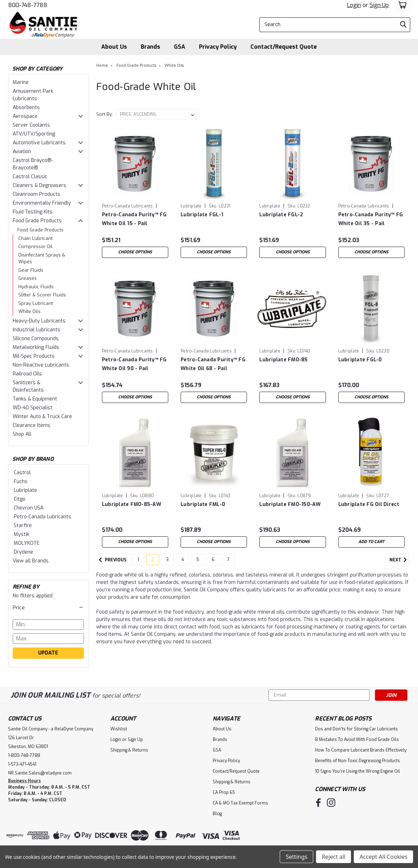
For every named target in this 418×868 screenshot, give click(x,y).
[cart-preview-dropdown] (401, 5)
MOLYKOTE (27, 543)
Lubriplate (25, 490)
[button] (48, 608)
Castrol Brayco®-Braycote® (33, 164)
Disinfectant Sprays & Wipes (42, 258)
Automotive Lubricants (39, 143)
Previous (112, 565)
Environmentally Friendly (42, 203)
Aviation (22, 152)
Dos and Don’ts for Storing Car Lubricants (356, 729)
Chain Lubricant (35, 238)
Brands (150, 47)
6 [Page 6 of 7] (213, 564)
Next (399, 565)
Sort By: (105, 114)
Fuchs (21, 481)
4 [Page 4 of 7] (183, 564)
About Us (114, 47)
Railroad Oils (27, 374)
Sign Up (379, 5)
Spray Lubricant (36, 303)
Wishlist (119, 729)
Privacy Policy (218, 47)
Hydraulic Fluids (36, 287)
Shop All (22, 434)
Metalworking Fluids (36, 347)
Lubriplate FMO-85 (283, 360)
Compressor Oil (35, 246)
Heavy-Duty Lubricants (39, 321)
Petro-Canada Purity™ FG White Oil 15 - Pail (134, 219)
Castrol (22, 473)
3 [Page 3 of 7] (167, 564)
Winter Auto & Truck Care (42, 417)
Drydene (23, 552)
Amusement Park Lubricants (33, 95)
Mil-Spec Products (34, 356)
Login (354, 5)
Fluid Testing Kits (33, 212)
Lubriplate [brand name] (191, 206)
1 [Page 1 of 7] (138, 564)
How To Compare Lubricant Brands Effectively (361, 750)
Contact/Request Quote (284, 47)
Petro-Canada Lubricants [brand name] (128, 206)
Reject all (334, 857)
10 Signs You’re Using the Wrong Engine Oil (358, 771)
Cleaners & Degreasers (40, 185)
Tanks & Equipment (35, 399)
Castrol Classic (30, 177)
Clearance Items (32, 425)
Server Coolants (31, 125)
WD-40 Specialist (33, 408)
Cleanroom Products (37, 194)
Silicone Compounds (36, 339)
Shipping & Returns (129, 750)
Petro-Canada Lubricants (43, 517)
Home (102, 65)
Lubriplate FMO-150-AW (290, 504)
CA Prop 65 (224, 792)
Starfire (23, 526)
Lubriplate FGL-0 (360, 360)
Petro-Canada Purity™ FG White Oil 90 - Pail (134, 364)
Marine (21, 82)
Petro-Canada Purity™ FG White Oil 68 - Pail (213, 364)
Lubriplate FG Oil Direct (369, 504)
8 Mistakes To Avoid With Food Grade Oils (357, 740)
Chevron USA (29, 508)
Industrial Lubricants (37, 330)
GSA (180, 47)
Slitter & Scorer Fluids (42, 295)
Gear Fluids (31, 270)
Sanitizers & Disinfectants (28, 386)
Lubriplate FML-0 (203, 504)
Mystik (22, 534)
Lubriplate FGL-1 (202, 215)
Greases (28, 278)
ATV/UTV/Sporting (34, 134)
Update (48, 653)
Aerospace (25, 116)
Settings (296, 857)
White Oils (29, 311)
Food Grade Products (37, 221)
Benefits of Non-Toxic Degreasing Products (358, 761)
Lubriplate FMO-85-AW (132, 504)
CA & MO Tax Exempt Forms (240, 803)
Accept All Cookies (383, 857)
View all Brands (31, 561)
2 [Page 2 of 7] (153, 564)
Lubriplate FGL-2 (281, 215)
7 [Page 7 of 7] (228, 564)
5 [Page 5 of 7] (198, 564)
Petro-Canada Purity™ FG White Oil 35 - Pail (371, 219)
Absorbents (26, 107)
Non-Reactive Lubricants (41, 365)
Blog (217, 814)
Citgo (20, 499)
